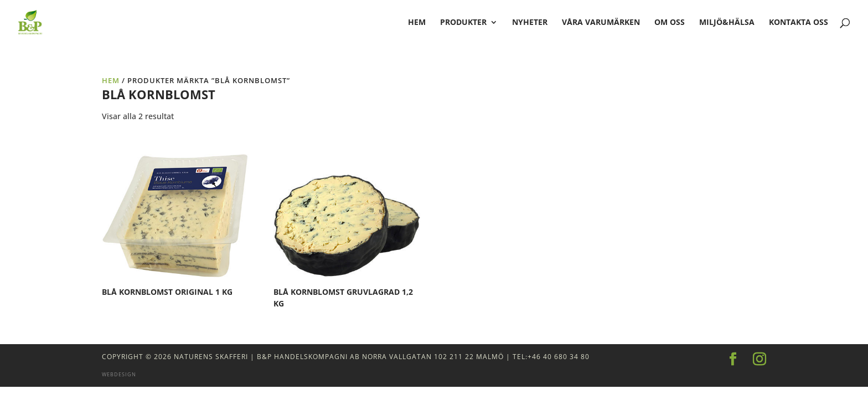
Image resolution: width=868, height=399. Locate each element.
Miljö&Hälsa (727, 23)
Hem (111, 80)
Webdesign (119, 374)
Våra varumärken (601, 23)
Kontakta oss (799, 23)
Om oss (670, 23)
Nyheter (530, 23)
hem (417, 23)
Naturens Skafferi (211, 357)
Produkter (463, 23)
